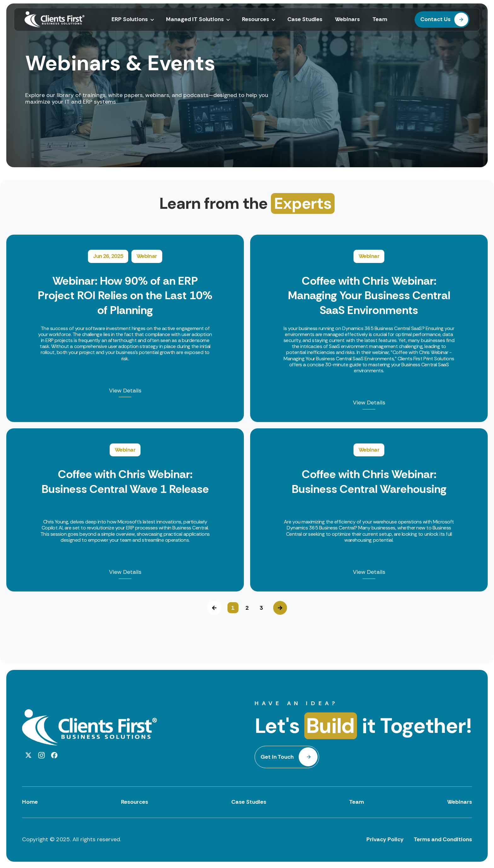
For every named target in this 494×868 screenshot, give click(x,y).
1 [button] (233, 608)
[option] (247, 413)
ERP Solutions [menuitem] (130, 20)
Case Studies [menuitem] (305, 20)
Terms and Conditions (443, 839)
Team (356, 802)
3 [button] (261, 608)
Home (30, 802)
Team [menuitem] (380, 20)
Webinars (460, 802)
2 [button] (247, 608)
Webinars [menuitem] (347, 20)
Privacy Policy (385, 839)
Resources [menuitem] (256, 20)
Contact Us (435, 19)
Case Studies (249, 802)
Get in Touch (277, 757)
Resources (135, 802)
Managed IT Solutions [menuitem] (195, 20)
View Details (125, 391)
